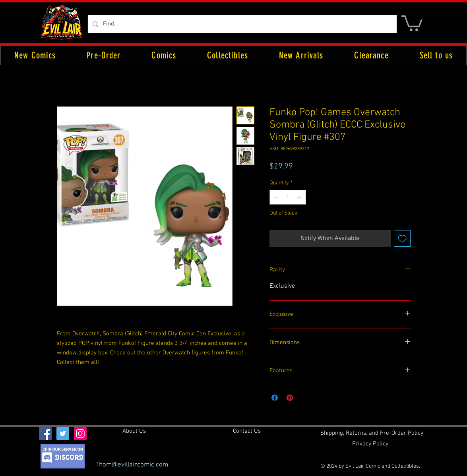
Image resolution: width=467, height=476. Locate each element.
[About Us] (134, 431)
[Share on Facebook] (275, 398)
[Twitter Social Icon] (63, 433)
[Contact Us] (247, 431)
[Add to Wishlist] (402, 238)
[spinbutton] (288, 197)
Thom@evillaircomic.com (132, 465)
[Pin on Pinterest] (290, 398)
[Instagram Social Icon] (80, 433)
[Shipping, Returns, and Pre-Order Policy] (372, 433)
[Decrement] (276, 197)
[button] (412, 22)
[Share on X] (305, 398)
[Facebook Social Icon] (45, 433)
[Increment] (300, 197)
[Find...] (241, 24)
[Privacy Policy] (370, 444)
